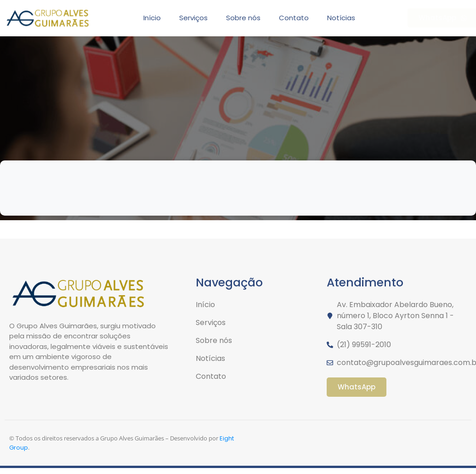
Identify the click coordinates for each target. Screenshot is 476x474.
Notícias (341, 18)
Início (152, 18)
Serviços (193, 18)
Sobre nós (243, 18)
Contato (294, 18)
